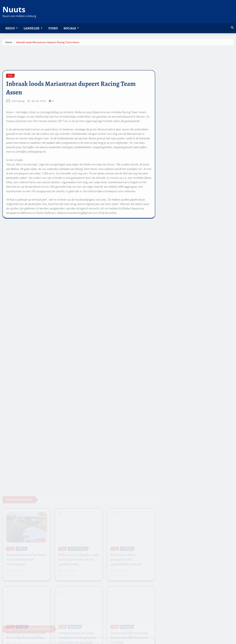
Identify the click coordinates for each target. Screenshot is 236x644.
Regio (12, 28)
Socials (71, 28)
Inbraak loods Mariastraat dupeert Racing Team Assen (48, 43)
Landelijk (33, 28)
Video (53, 28)
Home (9, 43)
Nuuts (14, 9)
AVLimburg (18, 124)
